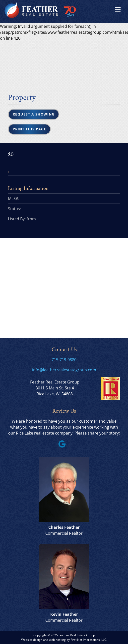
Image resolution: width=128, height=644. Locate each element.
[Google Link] (64, 446)
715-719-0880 (64, 360)
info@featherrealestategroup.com (64, 370)
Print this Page (29, 129)
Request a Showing (34, 114)
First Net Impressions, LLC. (89, 640)
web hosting (57, 640)
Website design (32, 640)
